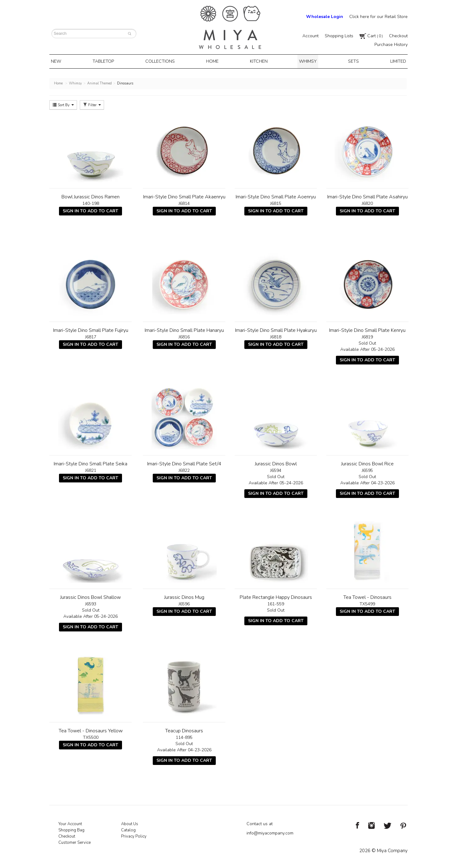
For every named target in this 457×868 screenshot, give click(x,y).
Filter (92, 104)
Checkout (398, 36)
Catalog (128, 829)
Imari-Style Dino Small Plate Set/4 (184, 463)
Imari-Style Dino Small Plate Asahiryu (367, 196)
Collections (162, 61)
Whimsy (306, 61)
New (61, 61)
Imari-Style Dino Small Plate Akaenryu (184, 196)
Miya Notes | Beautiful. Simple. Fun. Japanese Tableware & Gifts (230, 27)
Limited (393, 61)
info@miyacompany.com (270, 832)
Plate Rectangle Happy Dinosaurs (276, 596)
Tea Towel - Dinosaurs (367, 596)
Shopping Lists (339, 36)
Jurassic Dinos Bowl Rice (367, 463)
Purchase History (391, 45)
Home (213, 61)
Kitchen (258, 61)
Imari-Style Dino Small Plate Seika (90, 463)
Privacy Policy (134, 835)
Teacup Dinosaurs (184, 730)
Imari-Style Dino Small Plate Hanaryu (184, 329)
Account (310, 36)
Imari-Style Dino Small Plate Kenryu (367, 329)
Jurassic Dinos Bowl (276, 463)
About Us (130, 823)
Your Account (70, 823)
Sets (350, 61)
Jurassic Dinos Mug (184, 596)
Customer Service (75, 841)
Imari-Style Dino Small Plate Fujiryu (91, 329)
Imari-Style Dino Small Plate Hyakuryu (276, 329)
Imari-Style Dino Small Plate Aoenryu (276, 196)
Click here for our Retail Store (378, 17)
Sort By (63, 104)
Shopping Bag (71, 829)
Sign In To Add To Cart (90, 210)
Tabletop (106, 61)
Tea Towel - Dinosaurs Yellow (91, 730)
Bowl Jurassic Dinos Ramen (90, 196)
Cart (371, 36)
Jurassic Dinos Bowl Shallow (90, 596)
